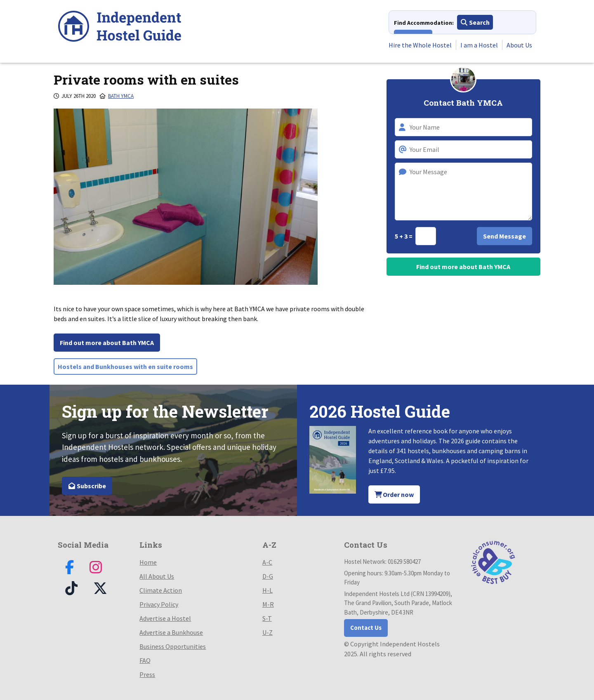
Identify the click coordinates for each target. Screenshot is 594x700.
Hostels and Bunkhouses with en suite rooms (125, 367)
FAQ (145, 660)
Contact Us (366, 628)
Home (148, 562)
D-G (268, 576)
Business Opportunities (173, 646)
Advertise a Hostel (165, 618)
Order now (394, 494)
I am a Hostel (479, 45)
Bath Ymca (121, 96)
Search (475, 22)
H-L (268, 590)
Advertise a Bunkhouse (171, 632)
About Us (519, 45)
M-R (268, 604)
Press (147, 674)
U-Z (268, 632)
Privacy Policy (159, 604)
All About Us (157, 576)
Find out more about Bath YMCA (107, 343)
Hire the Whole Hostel (420, 45)
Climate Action (161, 590)
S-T (267, 618)
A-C (267, 562)
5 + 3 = (404, 236)
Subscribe (87, 486)
